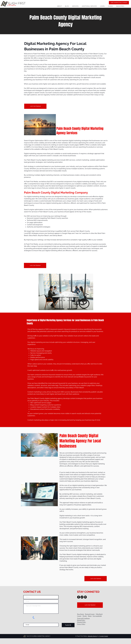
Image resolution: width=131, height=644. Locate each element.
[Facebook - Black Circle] (79, 597)
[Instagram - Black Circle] (85, 597)
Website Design (92, 636)
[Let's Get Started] (35, 106)
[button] (89, 6)
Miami (90, 616)
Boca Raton (81, 614)
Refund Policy (81, 620)
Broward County (90, 614)
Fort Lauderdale (97, 616)
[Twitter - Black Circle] (82, 597)
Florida (85, 616)
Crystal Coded (104, 636)
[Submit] (68, 625)
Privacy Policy (81, 624)
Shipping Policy (82, 622)
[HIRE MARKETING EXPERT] (119, 3)
